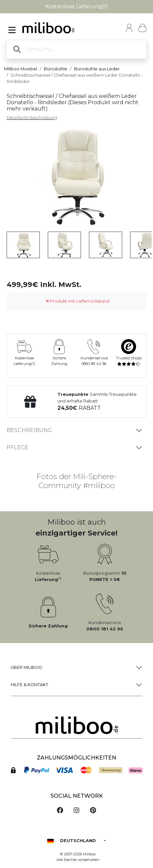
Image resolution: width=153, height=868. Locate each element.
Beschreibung (29, 430)
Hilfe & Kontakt (29, 685)
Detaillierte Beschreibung (32, 118)
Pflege (18, 447)
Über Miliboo (26, 667)
